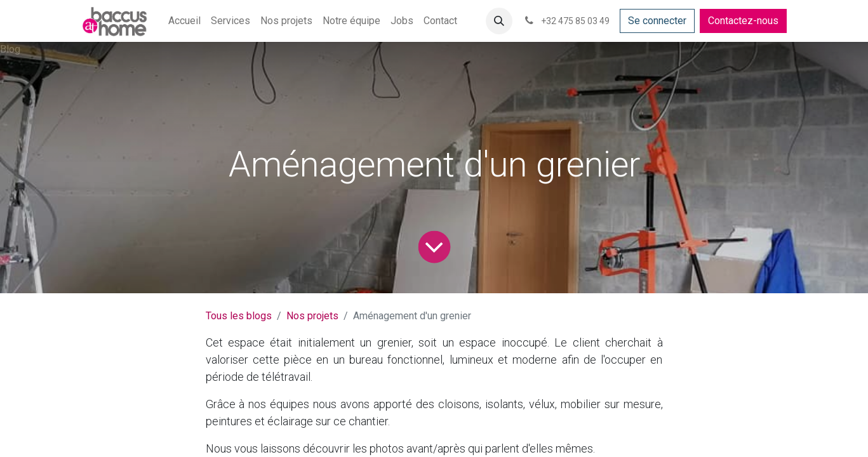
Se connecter (657, 21)
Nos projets (312, 316)
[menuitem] (184, 21)
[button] (499, 21)
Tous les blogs (239, 316)
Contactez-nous (743, 21)
